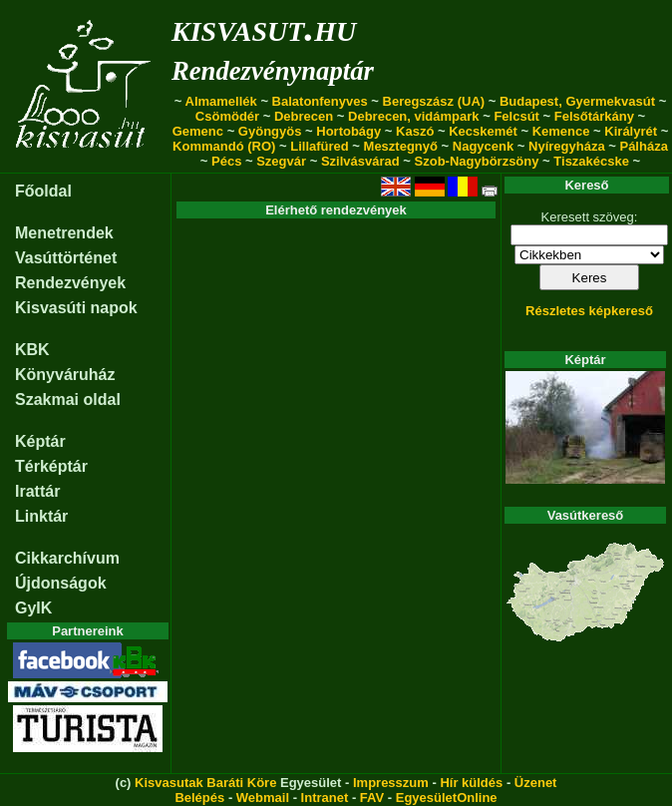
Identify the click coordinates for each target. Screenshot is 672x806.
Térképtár (51, 466)
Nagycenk (483, 146)
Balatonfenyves (320, 101)
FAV (372, 798)
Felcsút (516, 116)
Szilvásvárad (360, 161)
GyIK (33, 608)
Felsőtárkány (594, 116)
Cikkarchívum (67, 558)
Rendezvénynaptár (273, 71)
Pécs (226, 161)
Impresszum (391, 783)
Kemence (561, 131)
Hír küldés (471, 783)
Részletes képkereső (589, 311)
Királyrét (631, 131)
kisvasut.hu (264, 27)
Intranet (325, 798)
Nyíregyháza (567, 146)
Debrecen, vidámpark (414, 116)
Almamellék (221, 101)
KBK (32, 350)
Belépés (199, 798)
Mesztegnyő (401, 146)
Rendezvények (70, 283)
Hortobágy (348, 131)
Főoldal (43, 191)
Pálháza (643, 146)
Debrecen (304, 116)
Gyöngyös (270, 131)
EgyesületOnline (447, 798)
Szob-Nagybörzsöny (477, 161)
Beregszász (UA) (434, 101)
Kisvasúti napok (76, 308)
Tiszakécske (591, 161)
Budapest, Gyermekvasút (577, 101)
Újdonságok (61, 583)
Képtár (40, 441)
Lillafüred (320, 146)
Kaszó (415, 131)
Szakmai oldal (68, 400)
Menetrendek (64, 233)
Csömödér (227, 116)
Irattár (37, 491)
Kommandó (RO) (224, 146)
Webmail (263, 798)
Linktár (41, 516)
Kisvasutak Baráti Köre (205, 783)
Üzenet (536, 783)
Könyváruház (65, 375)
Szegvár (281, 161)
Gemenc (198, 131)
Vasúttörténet (66, 258)
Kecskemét (483, 131)
